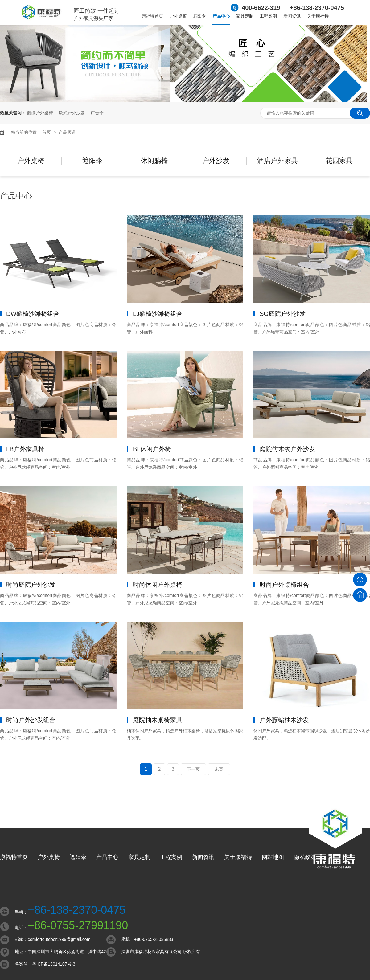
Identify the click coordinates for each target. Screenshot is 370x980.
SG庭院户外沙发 (283, 314)
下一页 (193, 769)
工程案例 (268, 16)
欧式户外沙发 (72, 113)
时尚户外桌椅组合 (284, 585)
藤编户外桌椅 (40, 113)
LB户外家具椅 (25, 449)
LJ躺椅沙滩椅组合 (158, 314)
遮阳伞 (199, 16)
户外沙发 (216, 161)
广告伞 (97, 113)
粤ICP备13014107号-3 (54, 964)
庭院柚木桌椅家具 (158, 720)
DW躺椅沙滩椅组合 (33, 314)
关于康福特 (318, 16)
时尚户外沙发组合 (31, 720)
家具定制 (245, 16)
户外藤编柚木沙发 (284, 720)
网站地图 (273, 857)
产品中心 (221, 16)
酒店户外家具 (277, 161)
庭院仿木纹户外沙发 (287, 449)
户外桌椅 (178, 16)
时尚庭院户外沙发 (31, 585)
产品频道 (67, 132)
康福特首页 (152, 16)
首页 (47, 132)
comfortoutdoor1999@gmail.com (59, 939)
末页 (219, 769)
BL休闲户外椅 (152, 449)
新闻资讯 (292, 16)
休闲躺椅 (154, 161)
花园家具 (339, 161)
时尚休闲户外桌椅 (158, 585)
